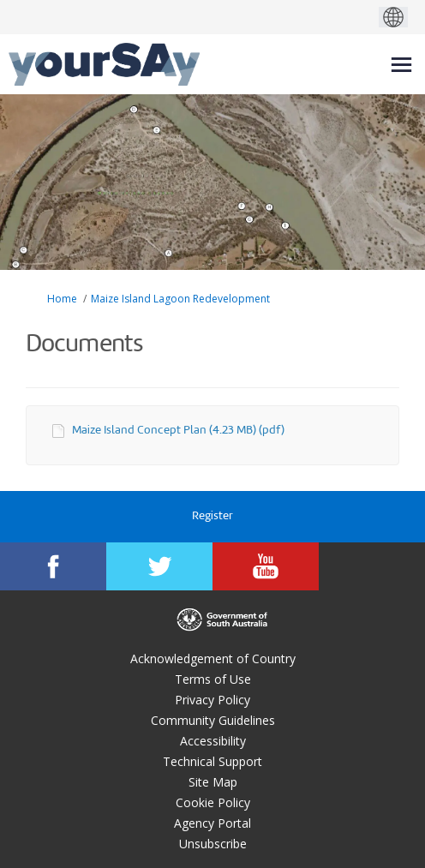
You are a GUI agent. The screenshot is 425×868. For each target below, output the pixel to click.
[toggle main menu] (401, 65)
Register (212, 516)
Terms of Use (213, 679)
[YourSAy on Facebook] (53, 566)
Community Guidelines (213, 720)
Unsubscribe (213, 844)
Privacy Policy (212, 700)
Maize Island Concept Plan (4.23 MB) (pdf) (178, 431)
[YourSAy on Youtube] (266, 566)
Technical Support (212, 761)
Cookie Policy (213, 802)
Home (62, 299)
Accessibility (213, 741)
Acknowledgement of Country (213, 658)
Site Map (213, 782)
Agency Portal (212, 823)
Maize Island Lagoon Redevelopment (180, 299)
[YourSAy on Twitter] (159, 566)
